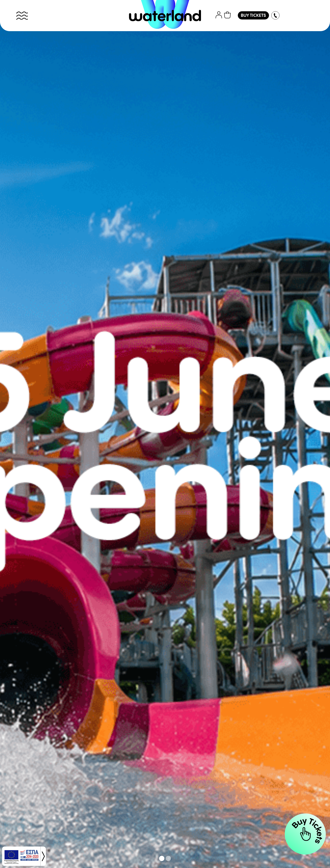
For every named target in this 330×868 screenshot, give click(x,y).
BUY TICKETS (253, 16)
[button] (162, 858)
